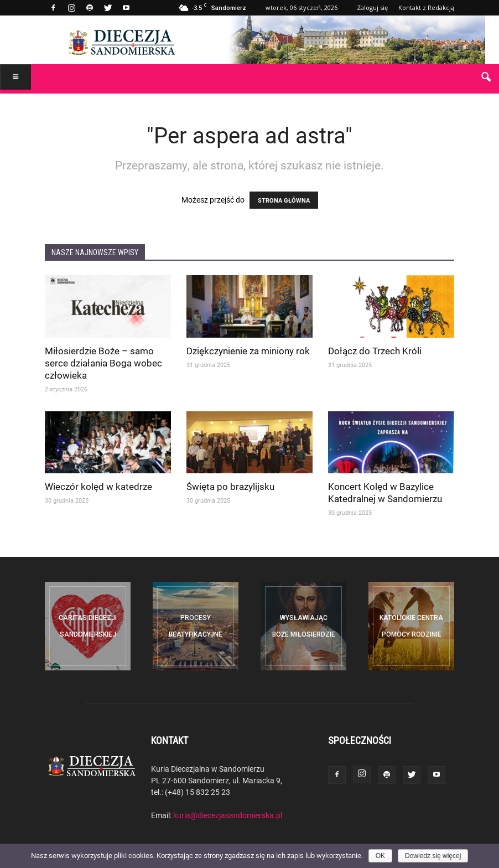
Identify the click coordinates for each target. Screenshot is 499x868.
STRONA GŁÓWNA (284, 200)
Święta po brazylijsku (230, 486)
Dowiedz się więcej (433, 856)
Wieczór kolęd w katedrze (98, 486)
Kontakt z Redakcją (426, 7)
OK (380, 856)
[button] (486, 77)
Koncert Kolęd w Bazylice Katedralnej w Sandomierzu (385, 492)
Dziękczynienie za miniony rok (248, 351)
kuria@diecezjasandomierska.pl (228, 815)
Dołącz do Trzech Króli (375, 351)
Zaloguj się (372, 7)
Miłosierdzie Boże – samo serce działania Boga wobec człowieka (103, 363)
